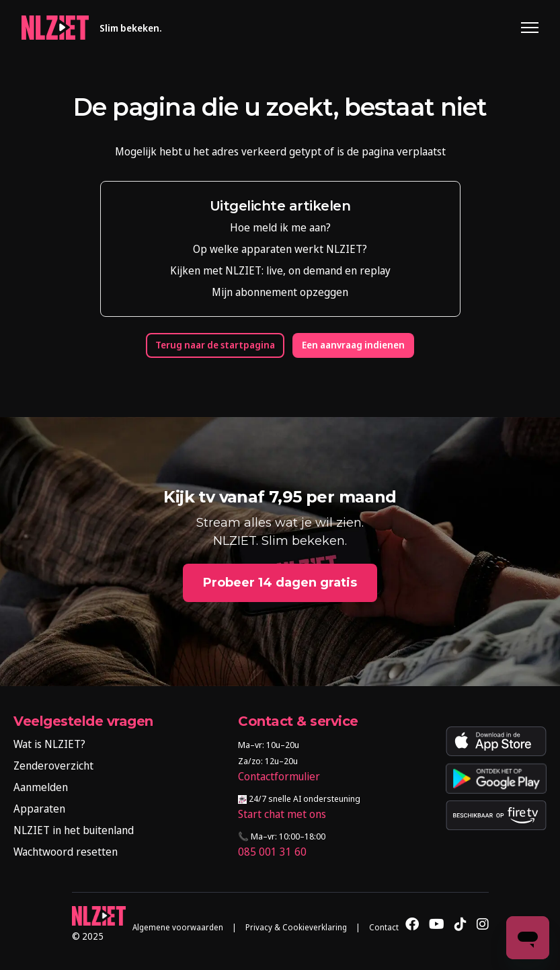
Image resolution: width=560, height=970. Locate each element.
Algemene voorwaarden (178, 928)
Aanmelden (41, 787)
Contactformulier (279, 776)
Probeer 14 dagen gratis (280, 583)
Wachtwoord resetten (66, 852)
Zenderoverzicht (53, 766)
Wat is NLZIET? (49, 744)
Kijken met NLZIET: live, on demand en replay (280, 270)
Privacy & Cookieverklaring (296, 928)
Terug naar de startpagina (215, 345)
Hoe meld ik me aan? (280, 227)
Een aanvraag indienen (353, 345)
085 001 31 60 (272, 852)
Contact (384, 928)
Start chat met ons (282, 814)
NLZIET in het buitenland (74, 830)
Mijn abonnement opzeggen (280, 292)
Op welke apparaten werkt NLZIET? (280, 249)
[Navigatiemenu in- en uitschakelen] (530, 28)
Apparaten (39, 809)
